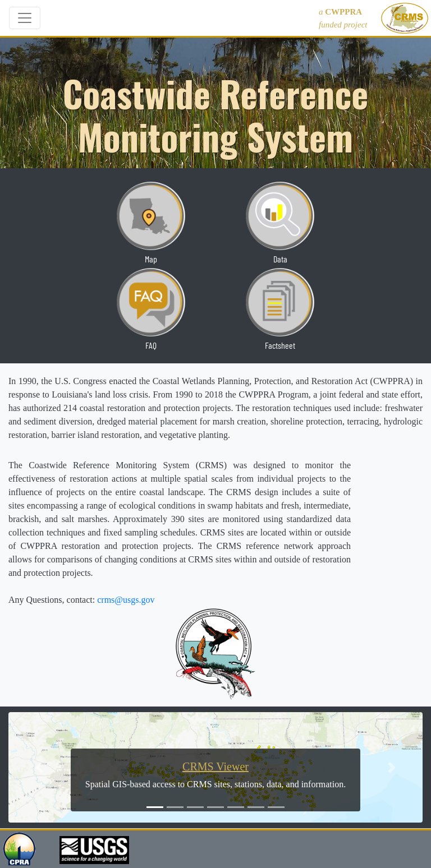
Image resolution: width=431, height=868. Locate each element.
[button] (40, 767)
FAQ (151, 345)
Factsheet (280, 345)
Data (280, 259)
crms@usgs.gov (126, 600)
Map (151, 259)
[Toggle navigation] (25, 18)
